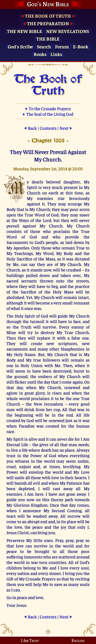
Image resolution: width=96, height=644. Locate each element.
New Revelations (68, 31)
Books (40, 54)
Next (66, 128)
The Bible (48, 39)
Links (56, 54)
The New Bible (25, 31)
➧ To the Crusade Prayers (48, 108)
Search (44, 46)
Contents (48, 128)
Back (30, 128)
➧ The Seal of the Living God (48, 114)
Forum (62, 46)
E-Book (81, 46)
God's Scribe (20, 46)
